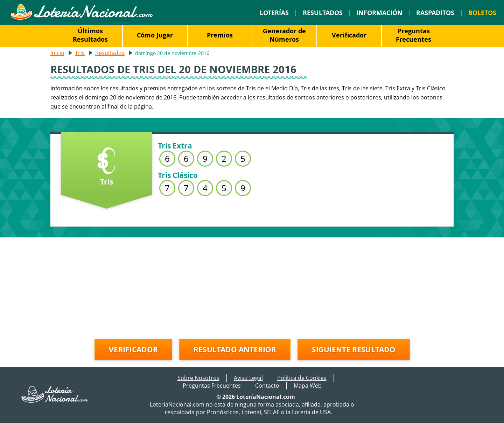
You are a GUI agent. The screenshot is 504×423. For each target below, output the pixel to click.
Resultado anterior (235, 349)
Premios (220, 35)
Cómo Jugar (155, 35)
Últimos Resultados (90, 35)
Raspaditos (435, 13)
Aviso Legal (248, 378)
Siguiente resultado (354, 349)
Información (379, 13)
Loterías (274, 13)
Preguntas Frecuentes (414, 35)
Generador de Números (284, 35)
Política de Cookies (302, 378)
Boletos (482, 13)
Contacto (267, 386)
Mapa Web (308, 386)
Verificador (349, 35)
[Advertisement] (252, 286)
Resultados (323, 13)
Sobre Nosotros (198, 378)
